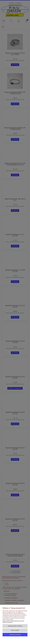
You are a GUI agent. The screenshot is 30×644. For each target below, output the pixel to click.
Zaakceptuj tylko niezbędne (15, 626)
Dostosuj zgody (15, 630)
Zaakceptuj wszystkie (15, 635)
